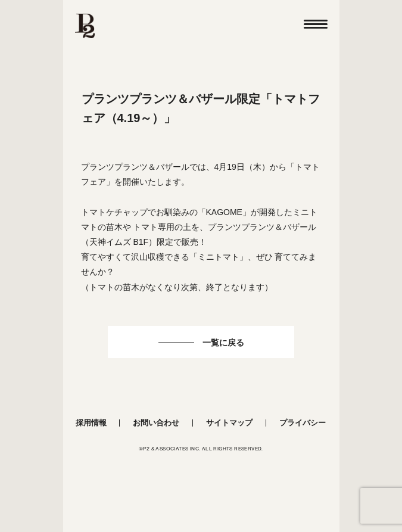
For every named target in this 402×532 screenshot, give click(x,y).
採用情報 (91, 423)
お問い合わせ (156, 423)
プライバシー (303, 423)
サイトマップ (229, 423)
